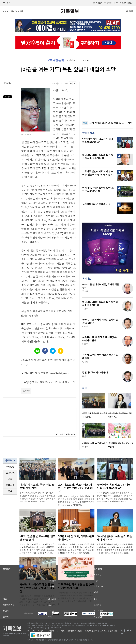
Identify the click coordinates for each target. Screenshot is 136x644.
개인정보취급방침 (75, 631)
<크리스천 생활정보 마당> (65, 434)
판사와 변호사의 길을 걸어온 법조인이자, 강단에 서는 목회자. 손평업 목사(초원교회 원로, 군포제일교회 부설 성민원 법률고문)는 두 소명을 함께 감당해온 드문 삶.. (115, 497)
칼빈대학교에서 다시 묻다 (95, 373)
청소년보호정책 (91, 631)
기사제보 (61, 631)
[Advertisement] (108, 100)
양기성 (85, 362)
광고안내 (41, 631)
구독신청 (123, 3)
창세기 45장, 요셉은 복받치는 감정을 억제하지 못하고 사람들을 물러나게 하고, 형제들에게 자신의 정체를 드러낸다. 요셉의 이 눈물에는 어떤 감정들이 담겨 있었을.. (76, 549)
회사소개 (31, 631)
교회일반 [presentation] (10, 467)
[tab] (10, 467)
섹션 (7, 3)
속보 (85, 123)
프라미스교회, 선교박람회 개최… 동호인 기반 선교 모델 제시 (75, 488)
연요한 (27, 391)
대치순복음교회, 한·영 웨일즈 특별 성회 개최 (37, 487)
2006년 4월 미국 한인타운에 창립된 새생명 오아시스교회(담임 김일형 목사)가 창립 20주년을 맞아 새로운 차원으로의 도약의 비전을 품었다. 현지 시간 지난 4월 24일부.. (38, 600)
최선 (84, 376)
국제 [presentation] (10, 491)
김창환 (85, 326)
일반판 (109, 3)
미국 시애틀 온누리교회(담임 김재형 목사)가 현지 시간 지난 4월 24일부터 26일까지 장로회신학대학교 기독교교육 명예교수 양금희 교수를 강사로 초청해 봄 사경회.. (115, 549)
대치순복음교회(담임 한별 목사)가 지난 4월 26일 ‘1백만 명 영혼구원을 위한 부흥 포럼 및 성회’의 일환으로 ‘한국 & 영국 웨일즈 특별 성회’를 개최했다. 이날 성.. (37, 497)
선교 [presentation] (10, 479)
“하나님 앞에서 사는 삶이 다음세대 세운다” (114, 538)
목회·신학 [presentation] (10, 485)
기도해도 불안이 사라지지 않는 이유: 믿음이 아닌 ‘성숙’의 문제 (97, 173)
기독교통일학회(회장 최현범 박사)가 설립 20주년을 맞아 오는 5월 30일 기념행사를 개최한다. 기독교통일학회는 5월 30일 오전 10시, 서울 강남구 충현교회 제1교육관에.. (76, 598)
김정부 (85, 309)
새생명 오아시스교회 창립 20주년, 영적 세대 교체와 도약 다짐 (37, 588)
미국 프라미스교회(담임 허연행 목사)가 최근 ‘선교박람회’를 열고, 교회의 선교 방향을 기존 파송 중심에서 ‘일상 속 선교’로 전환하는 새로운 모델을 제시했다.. (76, 501)
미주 (116, 3)
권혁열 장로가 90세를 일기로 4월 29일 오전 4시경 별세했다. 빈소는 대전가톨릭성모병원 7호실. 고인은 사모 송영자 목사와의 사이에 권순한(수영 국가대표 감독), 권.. (38, 549)
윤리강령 (114, 631)
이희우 (85, 344)
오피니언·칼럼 (56, 60)
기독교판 (99, 3)
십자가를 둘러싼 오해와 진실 (96, 204)
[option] (95, 406)
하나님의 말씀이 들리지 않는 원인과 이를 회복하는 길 (98, 157)
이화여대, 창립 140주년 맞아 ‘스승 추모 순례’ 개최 (98, 189)
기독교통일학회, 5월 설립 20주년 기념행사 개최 (76, 586)
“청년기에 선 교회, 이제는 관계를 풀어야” (76, 538)
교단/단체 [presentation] (10, 473)
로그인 (131, 3)
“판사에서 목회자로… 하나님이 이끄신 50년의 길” (98, 140)
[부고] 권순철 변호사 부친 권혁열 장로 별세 (37, 538)
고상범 (85, 291)
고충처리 (104, 631)
